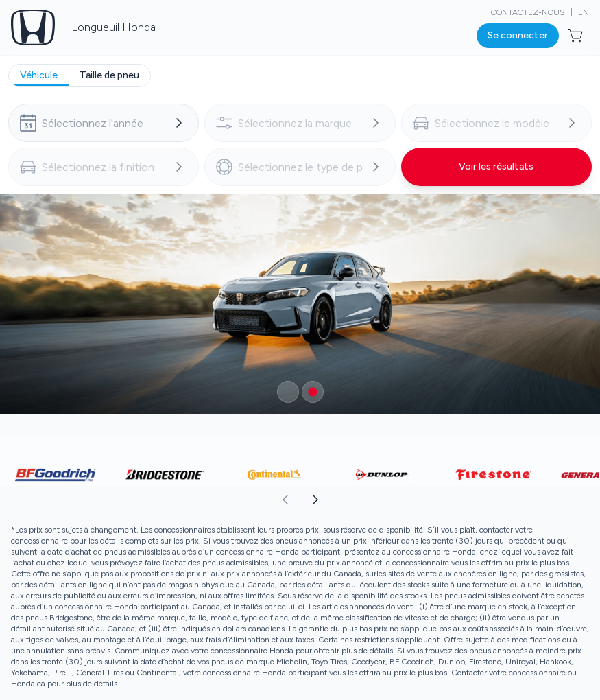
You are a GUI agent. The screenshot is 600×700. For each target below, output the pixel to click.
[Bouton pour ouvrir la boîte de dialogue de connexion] (518, 36)
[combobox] (104, 123)
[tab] (39, 75)
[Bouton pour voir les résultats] (496, 167)
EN (584, 12)
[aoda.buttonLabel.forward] (450, 500)
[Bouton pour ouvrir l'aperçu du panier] (577, 36)
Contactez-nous (528, 12)
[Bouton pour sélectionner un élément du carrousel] (288, 392)
